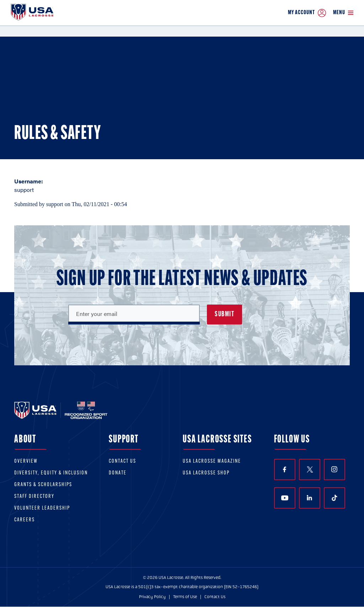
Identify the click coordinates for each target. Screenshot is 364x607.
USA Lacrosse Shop (206, 473)
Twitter (310, 469)
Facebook (285, 470)
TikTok (334, 498)
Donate (118, 473)
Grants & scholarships (43, 485)
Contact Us (122, 461)
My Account (307, 13)
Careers (25, 520)
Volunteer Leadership (42, 508)
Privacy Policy (152, 597)
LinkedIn (309, 498)
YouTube (285, 498)
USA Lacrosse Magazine (212, 461)
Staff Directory (34, 497)
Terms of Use (185, 597)
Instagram (334, 469)
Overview (26, 461)
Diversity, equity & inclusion (51, 473)
